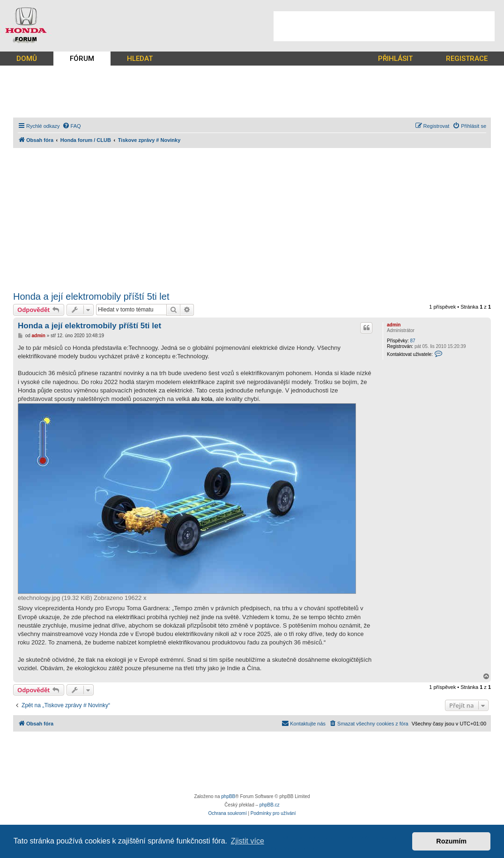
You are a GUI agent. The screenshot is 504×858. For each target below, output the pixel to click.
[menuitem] (72, 126)
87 (412, 341)
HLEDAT (140, 59)
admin (394, 325)
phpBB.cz (270, 805)
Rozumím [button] (451, 841)
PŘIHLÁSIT (395, 59)
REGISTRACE (467, 59)
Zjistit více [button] (248, 841)
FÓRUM (82, 59)
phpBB (228, 796)
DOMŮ (27, 59)
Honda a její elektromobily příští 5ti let (91, 296)
